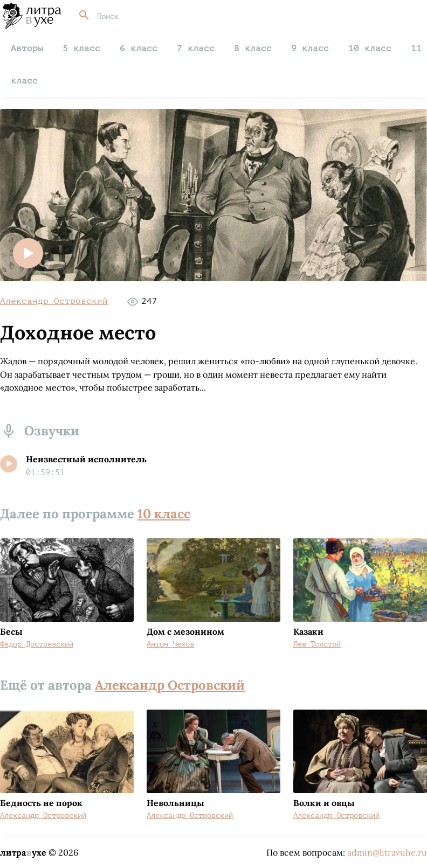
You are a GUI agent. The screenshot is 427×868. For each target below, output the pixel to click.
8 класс (253, 48)
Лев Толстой (317, 644)
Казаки (308, 631)
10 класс (370, 48)
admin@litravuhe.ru (387, 852)
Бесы (11, 631)
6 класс (139, 48)
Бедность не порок (41, 803)
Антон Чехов (170, 644)
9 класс (310, 48)
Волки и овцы (324, 803)
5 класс (81, 48)
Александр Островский (54, 301)
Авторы (27, 48)
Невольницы (175, 803)
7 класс (196, 48)
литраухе (23, 852)
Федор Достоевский (37, 644)
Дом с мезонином (185, 631)
